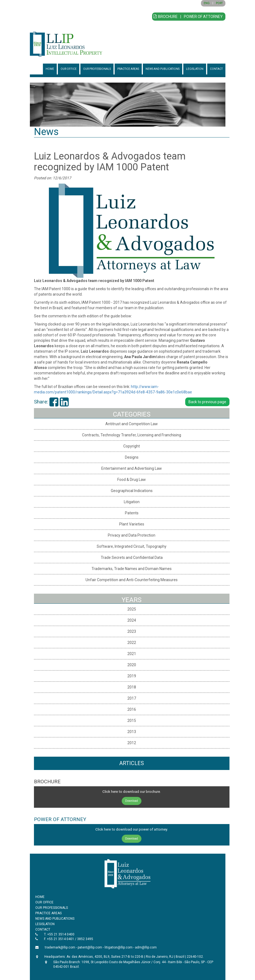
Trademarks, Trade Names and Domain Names (132, 569)
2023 (132, 631)
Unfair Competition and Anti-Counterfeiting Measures (132, 580)
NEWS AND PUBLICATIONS (163, 69)
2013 (132, 732)
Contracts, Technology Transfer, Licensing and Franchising (132, 435)
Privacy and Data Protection (132, 535)
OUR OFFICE (69, 69)
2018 (132, 687)
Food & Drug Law (132, 480)
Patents (132, 513)
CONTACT (216, 69)
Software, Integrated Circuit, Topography (132, 546)
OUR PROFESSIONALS (97, 69)
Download (132, 801)
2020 (132, 665)
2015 (132, 721)
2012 (132, 743)
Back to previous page (207, 402)
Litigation (132, 502)
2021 (132, 654)
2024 (132, 620)
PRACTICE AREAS (128, 69)
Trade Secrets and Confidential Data (132, 558)
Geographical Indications (132, 491)
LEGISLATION (195, 69)
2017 (132, 698)
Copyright (132, 446)
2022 (132, 643)
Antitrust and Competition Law (132, 424)
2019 (132, 676)
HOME (50, 69)
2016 (132, 709)
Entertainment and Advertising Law (132, 468)
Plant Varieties (132, 524)
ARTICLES (132, 763)
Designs (132, 457)
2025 (132, 609)
